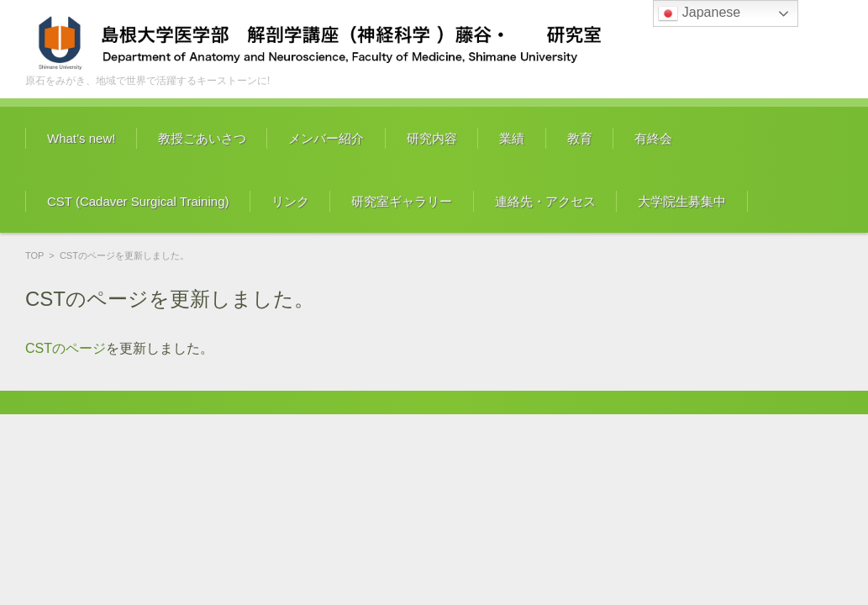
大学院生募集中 (682, 201)
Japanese (699, 13)
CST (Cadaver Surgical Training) (138, 201)
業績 (512, 138)
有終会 (653, 138)
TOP (34, 255)
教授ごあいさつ (202, 138)
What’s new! (81, 138)
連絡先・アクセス (545, 201)
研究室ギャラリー (402, 201)
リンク (290, 201)
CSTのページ (66, 348)
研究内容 (432, 138)
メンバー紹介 (326, 138)
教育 (580, 138)
